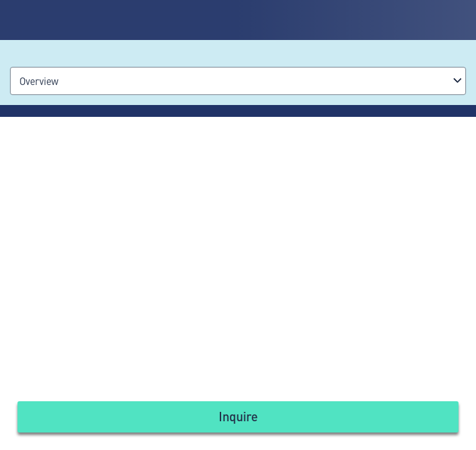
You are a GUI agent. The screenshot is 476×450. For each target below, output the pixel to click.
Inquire (238, 416)
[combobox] (238, 81)
